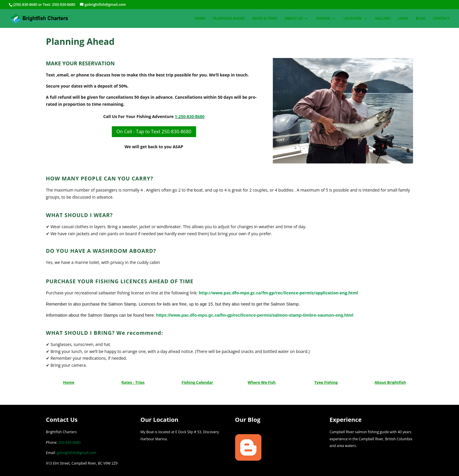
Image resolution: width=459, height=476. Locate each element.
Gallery (383, 19)
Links (403, 19)
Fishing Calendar (197, 382)
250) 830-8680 (63, 5)
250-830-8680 (69, 442)
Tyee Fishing (326, 382)
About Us (294, 19)
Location (352, 19)
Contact (441, 19)
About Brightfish (390, 382)
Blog (421, 19)
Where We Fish (262, 382)
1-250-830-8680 (190, 116)
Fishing (323, 19)
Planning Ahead (229, 19)
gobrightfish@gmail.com (77, 453)
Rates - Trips (133, 382)
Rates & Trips (265, 19)
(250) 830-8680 (25, 5)
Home (200, 19)
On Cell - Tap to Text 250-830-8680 (154, 132)
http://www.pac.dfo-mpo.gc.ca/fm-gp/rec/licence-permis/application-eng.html (279, 293)
